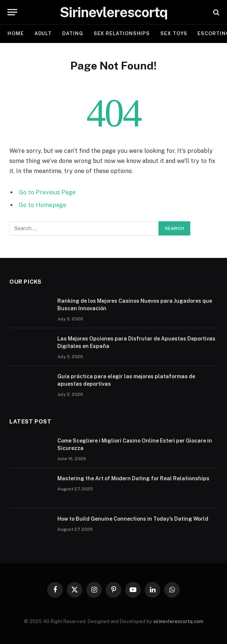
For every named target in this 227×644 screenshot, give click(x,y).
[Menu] (12, 12)
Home (16, 33)
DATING (72, 33)
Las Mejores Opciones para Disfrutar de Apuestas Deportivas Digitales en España (136, 342)
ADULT (43, 33)
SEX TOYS (174, 33)
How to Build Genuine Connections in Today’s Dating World (133, 519)
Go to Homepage (43, 205)
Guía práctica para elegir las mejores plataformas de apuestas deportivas (126, 380)
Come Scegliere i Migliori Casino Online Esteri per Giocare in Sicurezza (135, 444)
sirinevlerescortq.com (178, 621)
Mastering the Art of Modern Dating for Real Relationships (133, 478)
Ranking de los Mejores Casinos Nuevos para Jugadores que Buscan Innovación (135, 305)
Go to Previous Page (47, 192)
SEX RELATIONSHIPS (122, 33)
